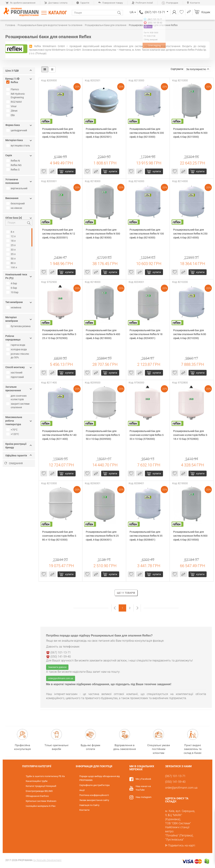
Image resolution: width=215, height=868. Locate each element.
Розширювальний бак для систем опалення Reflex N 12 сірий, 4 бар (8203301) (59, 234)
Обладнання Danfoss (37, 796)
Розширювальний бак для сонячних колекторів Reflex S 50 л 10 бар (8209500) (103, 435)
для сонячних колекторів (17, 398)
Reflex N (13, 161)
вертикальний (17, 188)
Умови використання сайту (94, 800)
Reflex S (13, 170)
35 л (11, 254)
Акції (82, 790)
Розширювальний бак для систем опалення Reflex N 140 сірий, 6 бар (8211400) (60, 435)
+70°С (12, 430)
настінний (15, 373)
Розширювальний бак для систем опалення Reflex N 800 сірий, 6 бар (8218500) (191, 536)
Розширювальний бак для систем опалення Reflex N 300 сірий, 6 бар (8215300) (191, 133)
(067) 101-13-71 (156, 12)
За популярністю (198, 69)
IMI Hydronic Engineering (16, 96)
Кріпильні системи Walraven (41, 801)
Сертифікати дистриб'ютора (94, 785)
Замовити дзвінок (57, 667)
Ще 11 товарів (126, 593)
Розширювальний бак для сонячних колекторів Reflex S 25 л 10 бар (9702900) (59, 334)
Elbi (11, 115)
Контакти (193, 3)
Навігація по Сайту (89, 805)
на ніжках (15, 208)
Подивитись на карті (182, 845)
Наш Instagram (144, 797)
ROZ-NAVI (14, 102)
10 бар (13, 292)
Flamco (13, 89)
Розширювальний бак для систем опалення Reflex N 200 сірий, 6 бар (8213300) (147, 133)
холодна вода (17, 349)
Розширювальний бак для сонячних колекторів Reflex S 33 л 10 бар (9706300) (147, 435)
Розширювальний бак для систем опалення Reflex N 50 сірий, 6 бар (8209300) (59, 133)
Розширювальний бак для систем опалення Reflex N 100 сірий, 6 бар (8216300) (147, 234)
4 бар (12, 283)
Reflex (13, 82)
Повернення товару (110, 3)
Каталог (58, 13)
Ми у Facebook (143, 779)
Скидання (14, 463)
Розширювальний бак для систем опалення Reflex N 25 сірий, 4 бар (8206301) (102, 536)
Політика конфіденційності (94, 795)
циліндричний (17, 130)
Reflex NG (14, 165)
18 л (11, 241)
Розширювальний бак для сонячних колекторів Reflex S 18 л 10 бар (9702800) (190, 435)
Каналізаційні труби (37, 781)
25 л (11, 245)
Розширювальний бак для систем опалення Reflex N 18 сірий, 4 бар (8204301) (146, 334)
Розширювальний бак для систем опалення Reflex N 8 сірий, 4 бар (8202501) (102, 133)
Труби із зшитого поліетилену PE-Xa (45, 776)
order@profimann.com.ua (61, 678)
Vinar (12, 106)
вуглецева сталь (19, 146)
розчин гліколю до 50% (18, 356)
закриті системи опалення (18, 406)
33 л (11, 250)
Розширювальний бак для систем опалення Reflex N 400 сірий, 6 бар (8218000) (103, 334)
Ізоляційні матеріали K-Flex (41, 806)
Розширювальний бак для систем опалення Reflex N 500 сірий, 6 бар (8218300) (103, 234)
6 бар (12, 288)
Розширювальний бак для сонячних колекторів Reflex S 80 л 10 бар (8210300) (59, 536)
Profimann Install (142, 3)
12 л (11, 236)
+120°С (13, 434)
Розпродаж (170, 3)
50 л (11, 259)
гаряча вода (16, 345)
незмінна (14, 307)
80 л (11, 263)
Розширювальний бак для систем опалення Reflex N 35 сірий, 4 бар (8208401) (146, 536)
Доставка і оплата (56, 3)
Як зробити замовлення (20, 3)
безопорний (16, 203)
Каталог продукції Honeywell (41, 786)
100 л (12, 268)
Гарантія (83, 3)
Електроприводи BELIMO (39, 791)
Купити (69, 171)
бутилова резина (19, 326)
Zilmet (12, 111)
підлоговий (15, 377)
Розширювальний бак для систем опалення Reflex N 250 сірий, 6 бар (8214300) (191, 234)
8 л (11, 232)
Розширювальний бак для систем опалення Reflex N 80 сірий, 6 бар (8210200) (190, 334)
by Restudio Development (47, 860)
